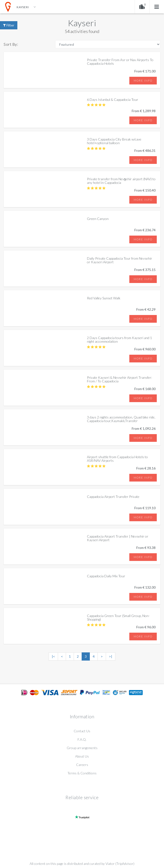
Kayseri (82, 23)
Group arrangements (82, 748)
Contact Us (82, 731)
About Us (82, 756)
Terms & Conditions (82, 773)
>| (111, 656)
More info (143, 80)
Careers (82, 765)
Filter (9, 25)
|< (53, 656)
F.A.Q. (82, 739)
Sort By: (11, 44)
